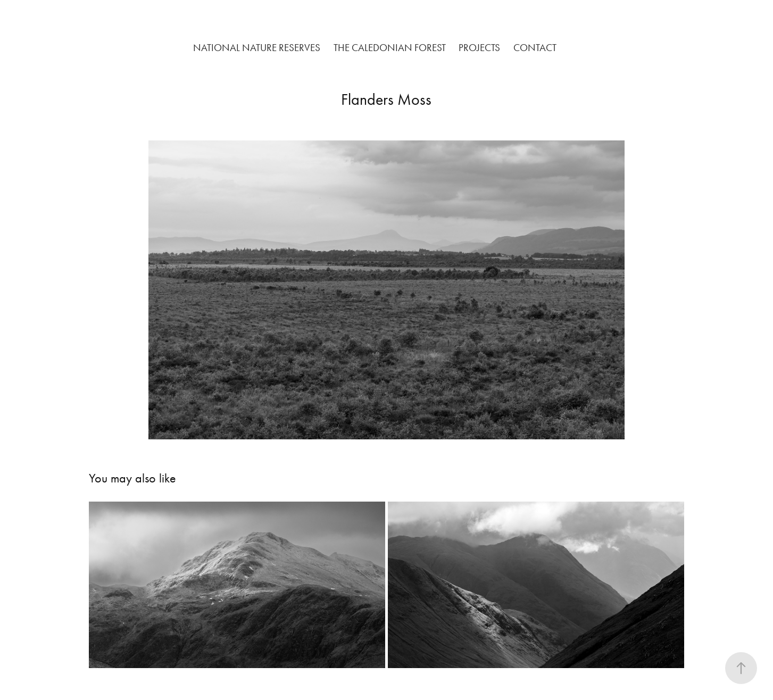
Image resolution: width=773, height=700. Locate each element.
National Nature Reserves (257, 48)
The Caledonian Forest (390, 48)
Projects (479, 48)
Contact (535, 48)
